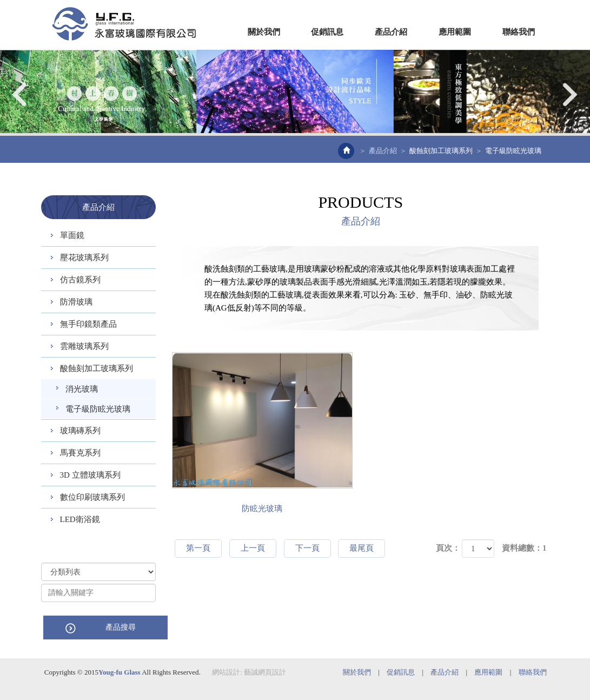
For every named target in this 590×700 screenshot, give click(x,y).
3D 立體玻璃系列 (90, 475)
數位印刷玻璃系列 (92, 497)
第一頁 (198, 548)
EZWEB (124, 24)
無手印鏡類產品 (88, 324)
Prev (20, 94)
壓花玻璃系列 (84, 257)
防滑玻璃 (76, 302)
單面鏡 (72, 235)
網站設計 (226, 672)
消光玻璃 (82, 389)
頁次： (448, 548)
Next (570, 94)
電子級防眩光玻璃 (98, 409)
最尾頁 (362, 548)
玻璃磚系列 (80, 431)
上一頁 (253, 548)
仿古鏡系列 (80, 280)
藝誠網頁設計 (265, 672)
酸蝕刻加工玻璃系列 (441, 151)
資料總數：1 (524, 548)
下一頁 (307, 548)
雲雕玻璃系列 (84, 346)
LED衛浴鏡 (80, 519)
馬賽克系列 (80, 453)
